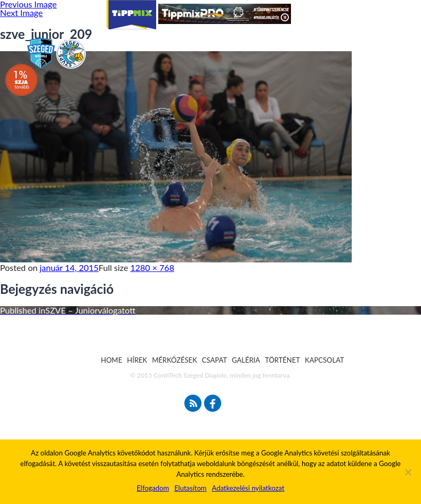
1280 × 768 (152, 267)
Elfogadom (153, 488)
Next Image (21, 13)
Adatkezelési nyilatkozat (248, 488)
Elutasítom (190, 488)
